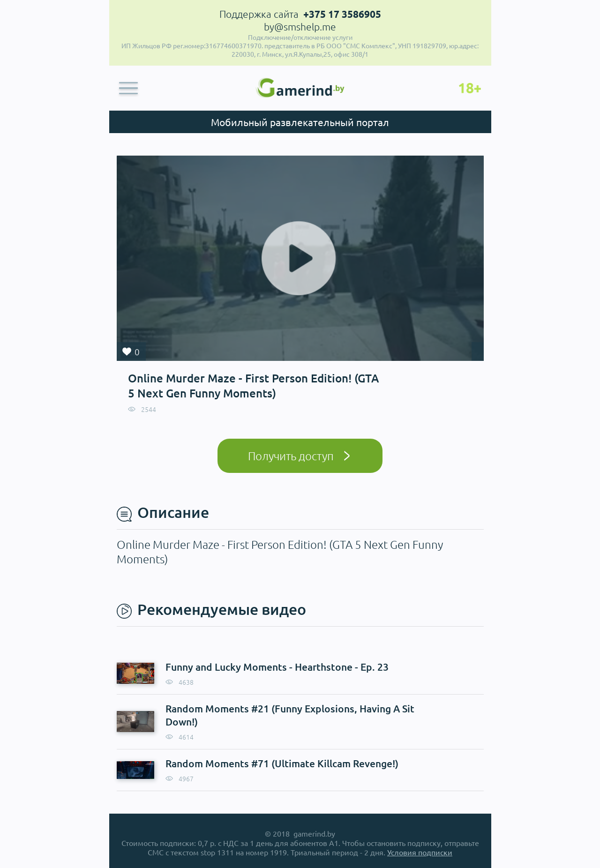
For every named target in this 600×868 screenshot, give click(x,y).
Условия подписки (420, 852)
